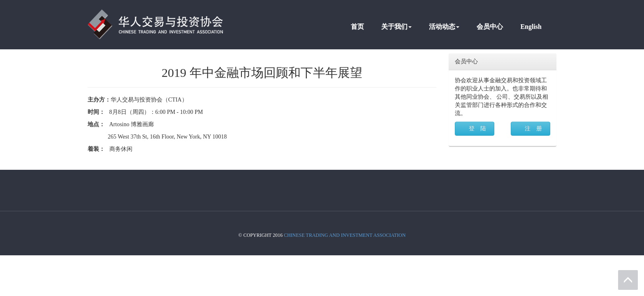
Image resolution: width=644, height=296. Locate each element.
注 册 (533, 128)
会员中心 (490, 27)
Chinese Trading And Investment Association (345, 235)
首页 (357, 27)
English (531, 27)
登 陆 (477, 128)
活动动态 (444, 27)
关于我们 (396, 27)
